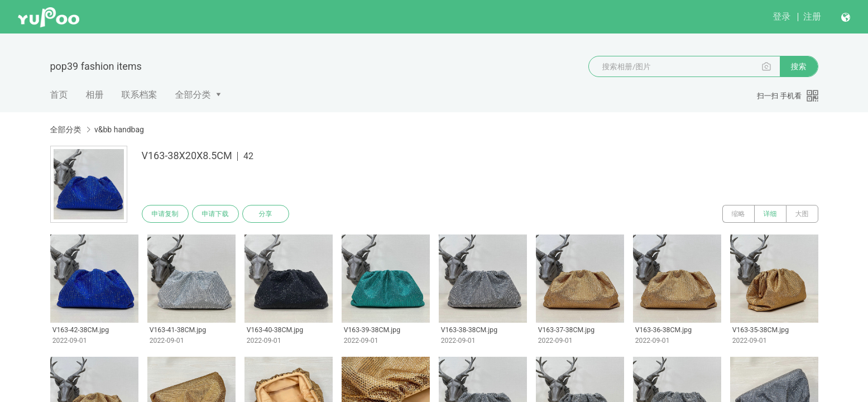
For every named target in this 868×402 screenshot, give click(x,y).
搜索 (799, 66)
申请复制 (165, 214)
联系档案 (140, 95)
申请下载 (215, 214)
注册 (812, 16)
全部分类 (193, 95)
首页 (59, 95)
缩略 (738, 214)
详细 (770, 214)
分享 (266, 214)
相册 (95, 95)
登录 (781, 16)
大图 (802, 214)
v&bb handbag (119, 130)
